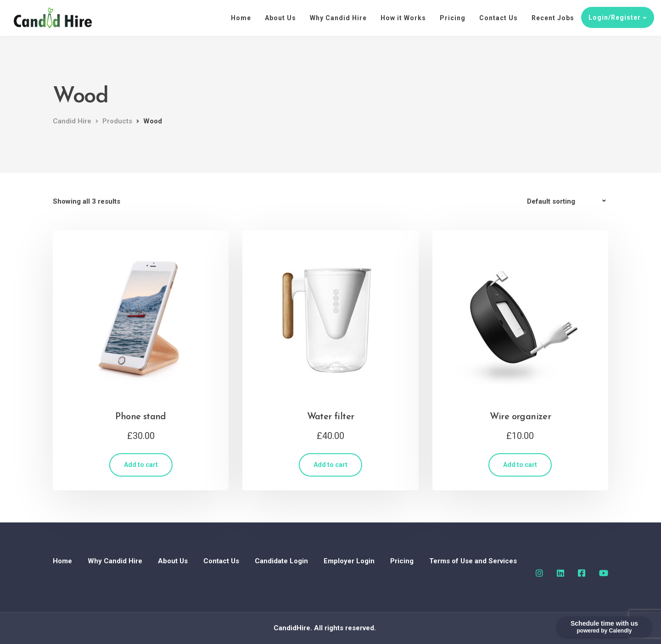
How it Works (403, 18)
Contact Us (499, 18)
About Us (280, 18)
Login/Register (615, 17)
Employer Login (349, 561)
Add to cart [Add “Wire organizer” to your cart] (520, 465)
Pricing (453, 18)
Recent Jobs (553, 18)
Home (241, 18)
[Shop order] (568, 201)
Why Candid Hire (338, 18)
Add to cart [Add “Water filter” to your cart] (330, 465)
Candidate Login (281, 561)
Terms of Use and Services (473, 561)
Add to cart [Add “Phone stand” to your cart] (141, 465)
